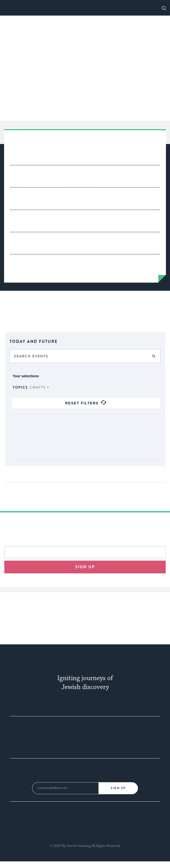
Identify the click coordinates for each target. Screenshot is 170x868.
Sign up (85, 567)
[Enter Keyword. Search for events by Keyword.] (85, 356)
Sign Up (118, 788)
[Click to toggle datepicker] (85, 341)
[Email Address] (65, 788)
